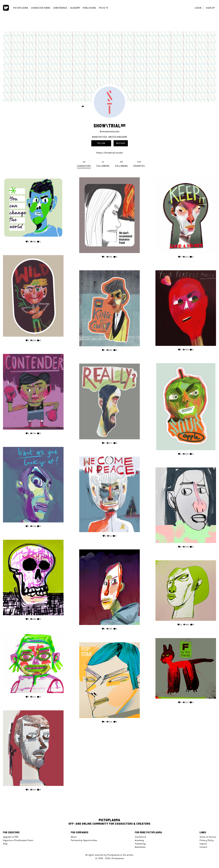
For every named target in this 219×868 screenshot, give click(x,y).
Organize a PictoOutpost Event (18, 840)
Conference (60, 8)
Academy (75, 8)
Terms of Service (208, 837)
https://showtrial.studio (110, 153)
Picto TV (104, 8)
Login (198, 8)
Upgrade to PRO (11, 837)
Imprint (203, 844)
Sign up (210, 8)
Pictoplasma (21, 8)
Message (121, 143)
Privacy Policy (207, 840)
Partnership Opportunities (84, 840)
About (74, 837)
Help (5, 844)
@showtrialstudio (110, 132)
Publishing (90, 8)
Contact (203, 847)
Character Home (41, 8)
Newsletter (140, 847)
